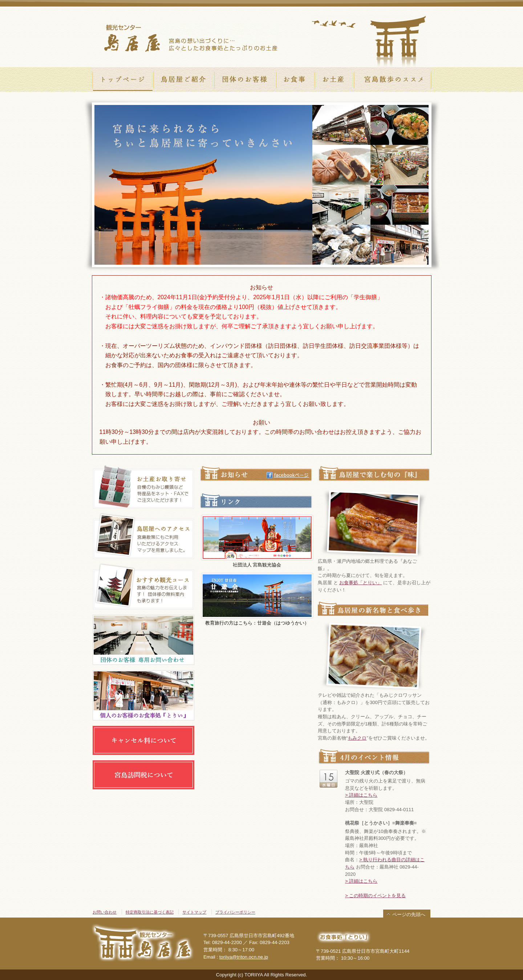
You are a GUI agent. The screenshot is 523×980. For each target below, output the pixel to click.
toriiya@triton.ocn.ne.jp (244, 957)
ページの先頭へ (409, 914)
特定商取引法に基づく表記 (150, 912)
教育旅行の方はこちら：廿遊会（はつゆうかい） (257, 599)
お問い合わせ (105, 912)
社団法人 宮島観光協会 (257, 541)
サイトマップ (194, 912)
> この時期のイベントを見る (375, 896)
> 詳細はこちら (361, 795)
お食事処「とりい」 (360, 583)
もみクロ (357, 738)
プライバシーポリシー (235, 912)
